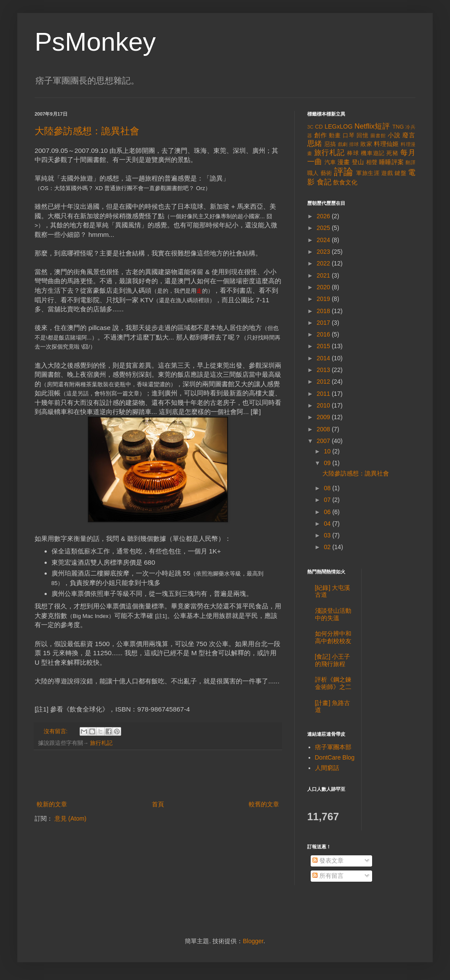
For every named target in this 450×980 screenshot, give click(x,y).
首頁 (158, 804)
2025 (324, 228)
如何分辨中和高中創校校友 (333, 637)
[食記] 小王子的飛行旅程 (333, 660)
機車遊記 (373, 153)
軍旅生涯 (368, 173)
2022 (324, 263)
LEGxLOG (339, 126)
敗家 (366, 144)
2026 (324, 216)
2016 (324, 334)
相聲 (372, 162)
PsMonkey (95, 42)
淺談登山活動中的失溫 (333, 614)
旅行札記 (101, 743)
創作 (321, 135)
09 (328, 463)
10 (328, 451)
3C (310, 127)
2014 (324, 358)
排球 (354, 144)
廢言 (409, 135)
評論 (344, 172)
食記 (324, 182)
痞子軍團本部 (333, 747)
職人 (313, 173)
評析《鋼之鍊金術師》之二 (333, 683)
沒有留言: (56, 731)
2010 (324, 405)
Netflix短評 (372, 126)
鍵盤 (400, 173)
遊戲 (387, 173)
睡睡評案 (391, 162)
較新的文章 (52, 804)
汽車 (330, 162)
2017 (324, 323)
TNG (398, 127)
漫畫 (344, 162)
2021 (324, 275)
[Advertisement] (158, 775)
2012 (324, 382)
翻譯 (410, 162)
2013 (324, 370)
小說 (394, 135)
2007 (324, 441)
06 (328, 512)
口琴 (349, 136)
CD (319, 127)
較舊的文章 (264, 804)
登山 (358, 162)
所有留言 (328, 876)
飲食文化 (345, 182)
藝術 (326, 173)
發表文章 (328, 860)
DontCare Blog (335, 757)
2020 (324, 287)
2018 (324, 311)
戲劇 (343, 144)
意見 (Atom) (71, 818)
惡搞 (330, 144)
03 (328, 535)
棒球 (353, 153)
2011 (324, 394)
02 (328, 547)
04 (328, 524)
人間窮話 (327, 768)
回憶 (363, 136)
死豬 (392, 153)
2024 (324, 240)
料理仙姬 (386, 144)
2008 (324, 429)
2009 (324, 417)
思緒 (315, 144)
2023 (324, 252)
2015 (324, 346)
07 (328, 500)
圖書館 (378, 136)
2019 (324, 299)
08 (328, 488)
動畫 (335, 136)
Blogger (253, 941)
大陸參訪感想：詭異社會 (87, 131)
